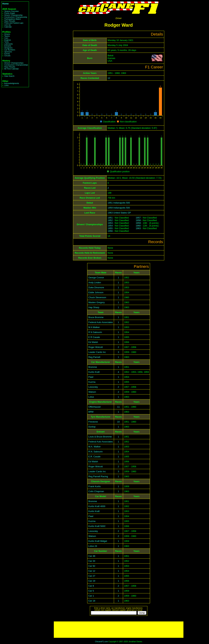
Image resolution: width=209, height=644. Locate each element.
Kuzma (92, 382)
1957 (138, 218)
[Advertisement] (119, 630)
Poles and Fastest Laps (14, 23)
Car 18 (92, 601)
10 (118, 422)
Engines (8, 40)
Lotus (91, 397)
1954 (110, 226)
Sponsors (8, 52)
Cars (6, 38)
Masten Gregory (97, 302)
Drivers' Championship (13, 15)
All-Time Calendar (12, 69)
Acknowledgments (12, 83)
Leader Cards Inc (97, 352)
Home (6, 4)
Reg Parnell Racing (98, 476)
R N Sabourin (95, 332)
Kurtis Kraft (94, 372)
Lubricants (8, 44)
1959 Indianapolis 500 (119, 208)
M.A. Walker (95, 447)
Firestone (93, 422)
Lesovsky (93, 387)
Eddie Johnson (96, 292)
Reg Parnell (94, 357)
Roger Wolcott (96, 347)
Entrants (8, 46)
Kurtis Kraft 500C (97, 526)
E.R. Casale (94, 457)
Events (7, 54)
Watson (92, 392)
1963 (138, 228)
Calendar (8, 27)
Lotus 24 (93, 546)
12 (109, 78)
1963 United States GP (119, 213)
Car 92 (92, 566)
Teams (7, 36)
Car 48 (92, 556)
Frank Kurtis (95, 486)
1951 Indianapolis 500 (119, 203)
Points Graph (10, 13)
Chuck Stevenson (97, 297)
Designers (8, 48)
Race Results (10, 21)
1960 (138, 226)
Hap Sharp (94, 307)
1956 (110, 231)
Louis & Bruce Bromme (100, 437)
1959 (138, 223)
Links (6, 85)
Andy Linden (95, 282)
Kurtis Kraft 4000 (97, 506)
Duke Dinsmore (96, 287)
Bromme (93, 367)
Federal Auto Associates (101, 322)
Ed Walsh (93, 342)
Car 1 (91, 596)
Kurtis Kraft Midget (98, 541)
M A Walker (94, 327)
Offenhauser (95, 407)
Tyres (6, 42)
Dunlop (92, 427)
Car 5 (91, 591)
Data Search (9, 76)
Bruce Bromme (96, 317)
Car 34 (92, 561)
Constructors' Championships (16, 65)
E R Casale (94, 337)
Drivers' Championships (14, 63)
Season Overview (11, 11)
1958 (138, 220)
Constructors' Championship (16, 17)
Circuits (7, 56)
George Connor (96, 278)
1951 (110, 218)
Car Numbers (10, 50)
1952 (110, 220)
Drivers (7, 34)
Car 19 (92, 581)
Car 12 (92, 571)
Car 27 (92, 576)
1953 (110, 223)
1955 (110, 228)
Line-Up (7, 25)
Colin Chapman (96, 491)
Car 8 (91, 586)
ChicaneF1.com (101, 642)
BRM (91, 412)
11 (118, 407)
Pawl (91, 377)
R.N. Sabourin (96, 452)
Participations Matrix (12, 19)
